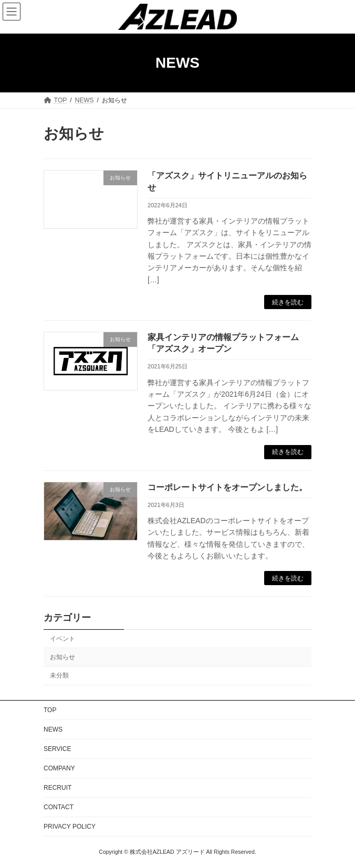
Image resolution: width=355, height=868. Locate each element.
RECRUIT (58, 788)
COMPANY (59, 768)
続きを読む (288, 302)
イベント (62, 639)
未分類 (59, 675)
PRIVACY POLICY (70, 827)
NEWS (53, 729)
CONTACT (59, 807)
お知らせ (62, 657)
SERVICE (57, 749)
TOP (50, 710)
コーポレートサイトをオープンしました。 (227, 487)
